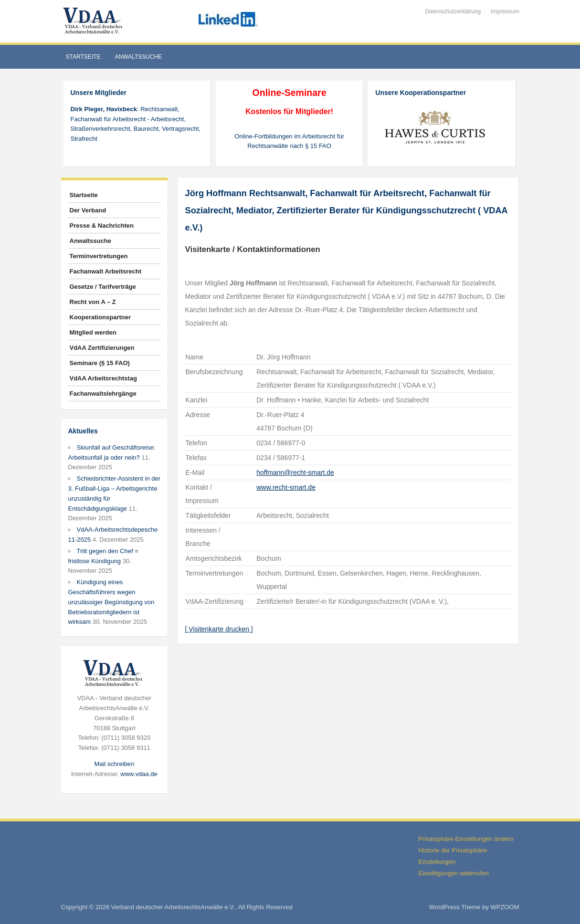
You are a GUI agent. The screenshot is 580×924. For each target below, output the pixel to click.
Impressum (505, 11)
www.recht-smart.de (286, 487)
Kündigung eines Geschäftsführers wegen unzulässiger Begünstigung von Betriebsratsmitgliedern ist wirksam (111, 602)
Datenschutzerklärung (453, 11)
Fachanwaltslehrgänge (103, 394)
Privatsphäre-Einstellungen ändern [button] (466, 839)
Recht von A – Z (93, 302)
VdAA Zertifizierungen (102, 348)
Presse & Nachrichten (102, 226)
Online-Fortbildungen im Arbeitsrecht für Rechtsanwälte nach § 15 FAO (289, 141)
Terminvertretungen (99, 256)
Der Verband (88, 210)
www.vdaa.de (139, 774)
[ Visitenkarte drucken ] (219, 629)
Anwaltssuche (138, 57)
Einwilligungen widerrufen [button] (453, 873)
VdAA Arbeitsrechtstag (103, 378)
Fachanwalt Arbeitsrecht (106, 271)
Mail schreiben (114, 764)
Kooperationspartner (100, 317)
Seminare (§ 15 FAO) (100, 363)
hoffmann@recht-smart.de (295, 472)
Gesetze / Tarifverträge (103, 287)
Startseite (83, 57)
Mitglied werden (93, 332)
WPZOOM (505, 907)
